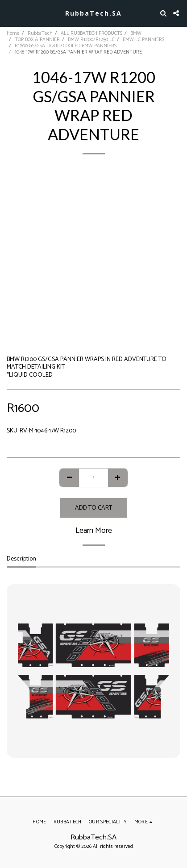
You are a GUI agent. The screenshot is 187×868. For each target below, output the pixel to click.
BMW (136, 33)
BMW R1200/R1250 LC (91, 40)
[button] (10, 13)
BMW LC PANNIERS (143, 40)
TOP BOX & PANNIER (37, 40)
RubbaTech (40, 33)
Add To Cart (93, 508)
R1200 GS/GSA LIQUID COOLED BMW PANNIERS (66, 46)
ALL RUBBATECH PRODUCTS (91, 33)
